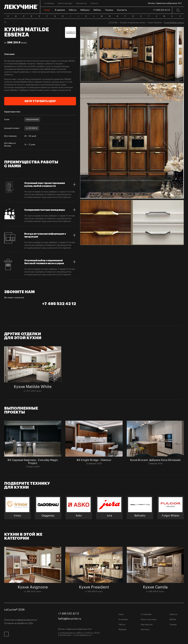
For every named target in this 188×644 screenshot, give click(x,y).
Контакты (145, 630)
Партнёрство (147, 625)
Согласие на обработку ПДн (19, 623)
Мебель (173, 620)
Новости (173, 614)
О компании (146, 614)
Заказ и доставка (149, 620)
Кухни (121, 614)
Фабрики (122, 630)
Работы (122, 625)
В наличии (123, 620)
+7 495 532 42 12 (161, 10)
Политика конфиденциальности (20, 620)
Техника (173, 625)
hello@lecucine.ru (70, 619)
